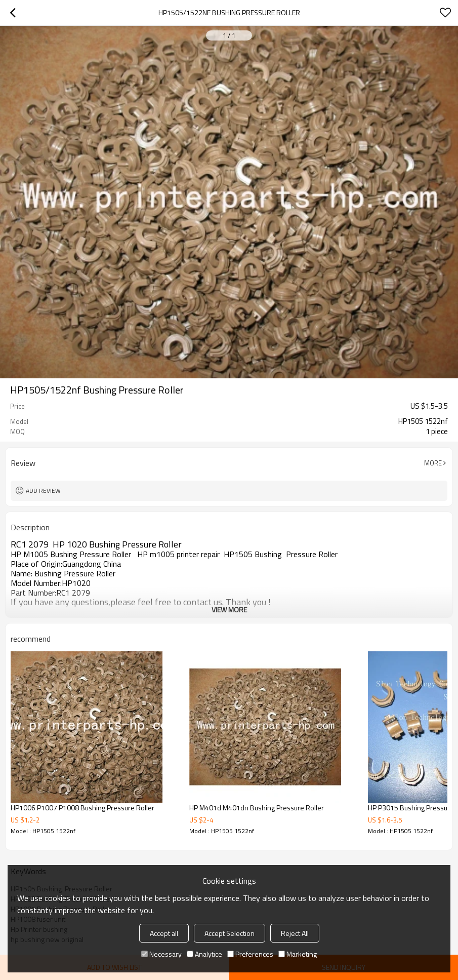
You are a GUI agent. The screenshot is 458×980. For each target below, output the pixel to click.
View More (229, 610)
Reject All (295, 933)
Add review (43, 491)
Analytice (204, 954)
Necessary (161, 954)
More (433, 463)
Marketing (298, 954)
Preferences (250, 954)
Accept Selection (230, 933)
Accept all (164, 933)
